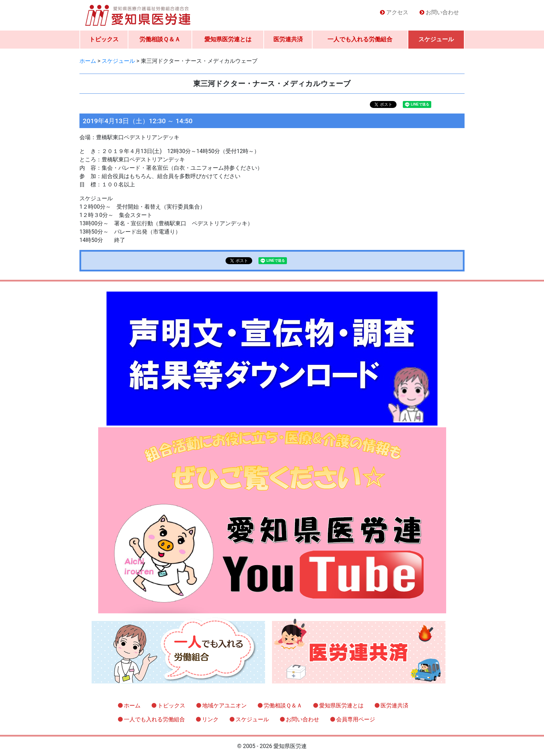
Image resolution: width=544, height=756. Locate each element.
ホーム (132, 705)
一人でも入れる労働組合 (360, 39)
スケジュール (436, 39)
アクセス (397, 12)
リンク (210, 719)
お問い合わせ (442, 12)
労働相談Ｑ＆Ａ (160, 39)
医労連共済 (288, 39)
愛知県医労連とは (228, 39)
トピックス (104, 39)
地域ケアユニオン (224, 705)
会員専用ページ (356, 719)
